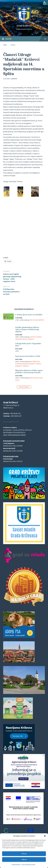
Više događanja (24, 387)
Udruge (14, 79)
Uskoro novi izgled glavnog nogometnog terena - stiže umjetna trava (12, 278)
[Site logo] (24, 22)
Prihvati (24, 854)
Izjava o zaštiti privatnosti (28, 864)
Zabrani (24, 859)
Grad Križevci (24, 26)
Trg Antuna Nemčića (37, 320)
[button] (45, 836)
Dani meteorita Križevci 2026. (28, 356)
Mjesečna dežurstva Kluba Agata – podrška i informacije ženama (30, 371)
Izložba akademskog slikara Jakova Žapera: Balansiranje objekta (27, 329)
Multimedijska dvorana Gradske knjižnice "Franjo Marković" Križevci (28, 364)
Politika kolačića (16, 864)
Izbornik (24, 39)
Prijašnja (6, 271)
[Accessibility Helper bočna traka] (45, 3)
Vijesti (13, 45)
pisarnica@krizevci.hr (11, 422)
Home (5, 45)
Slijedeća (6, 286)
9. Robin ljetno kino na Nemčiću (29, 315)
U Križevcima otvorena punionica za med (11, 292)
